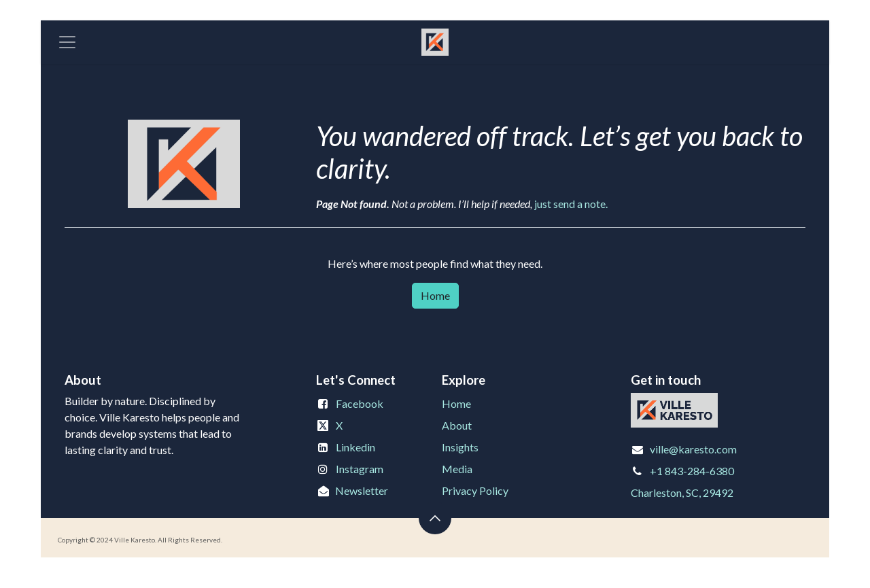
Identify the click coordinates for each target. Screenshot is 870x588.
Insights (460, 447)
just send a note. (571, 204)
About (457, 425)
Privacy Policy (475, 490)
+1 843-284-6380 (692, 471)
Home (435, 295)
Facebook (360, 403)
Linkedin (355, 447)
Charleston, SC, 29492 (682, 492)
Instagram (360, 469)
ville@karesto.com (693, 449)
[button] (435, 518)
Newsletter (362, 490)
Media (457, 469)
